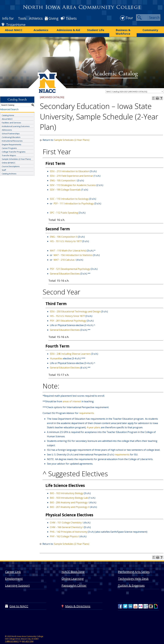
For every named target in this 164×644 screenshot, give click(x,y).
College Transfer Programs (14, 146)
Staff (4, 165)
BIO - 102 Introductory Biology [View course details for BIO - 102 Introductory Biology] (67, 488)
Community (150, 29)
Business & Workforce (123, 29)
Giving (53, 18)
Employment (14, 573)
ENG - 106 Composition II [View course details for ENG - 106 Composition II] (64, 231)
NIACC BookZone (73, 567)
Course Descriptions (11, 161)
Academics (41, 29)
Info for (8, 18)
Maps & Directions (78, 601)
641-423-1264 (28, 636)
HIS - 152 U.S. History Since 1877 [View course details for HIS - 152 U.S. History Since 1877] (67, 311)
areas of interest (72, 396)
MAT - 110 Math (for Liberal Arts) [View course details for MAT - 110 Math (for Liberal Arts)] (68, 245)
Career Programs (9, 143)
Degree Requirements (11, 139)
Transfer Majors (9, 150)
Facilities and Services (11, 117)
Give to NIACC (19, 601)
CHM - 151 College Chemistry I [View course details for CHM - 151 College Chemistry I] (66, 517)
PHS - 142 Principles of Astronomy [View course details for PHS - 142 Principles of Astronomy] (69, 527)
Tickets (71, 18)
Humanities (56, 353)
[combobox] (135, 86)
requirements (86, 408)
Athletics (36, 18)
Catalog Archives (9, 168)
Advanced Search (9, 104)
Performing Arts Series (134, 567)
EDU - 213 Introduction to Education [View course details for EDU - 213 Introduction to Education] (70, 166)
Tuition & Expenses (131, 580)
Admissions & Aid (68, 29)
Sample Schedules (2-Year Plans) (16, 154)
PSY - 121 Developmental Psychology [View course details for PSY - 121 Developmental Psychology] (70, 264)
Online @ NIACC (9, 157)
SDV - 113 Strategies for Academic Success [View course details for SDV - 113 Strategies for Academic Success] (73, 180)
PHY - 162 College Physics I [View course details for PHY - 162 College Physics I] (64, 531)
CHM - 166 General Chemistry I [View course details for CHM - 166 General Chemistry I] (67, 522)
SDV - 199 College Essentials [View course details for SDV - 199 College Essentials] (65, 184)
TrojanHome (16, 25)
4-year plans (94, 422)
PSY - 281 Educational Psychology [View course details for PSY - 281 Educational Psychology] (68, 315)
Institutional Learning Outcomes (16, 121)
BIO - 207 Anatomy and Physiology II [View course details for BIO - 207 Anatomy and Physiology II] (70, 502)
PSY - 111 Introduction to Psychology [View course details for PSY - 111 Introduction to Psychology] (74, 198)
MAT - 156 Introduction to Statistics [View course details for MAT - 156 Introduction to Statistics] (73, 250)
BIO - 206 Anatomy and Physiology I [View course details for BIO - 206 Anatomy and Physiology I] (69, 497)
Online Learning (73, 573)
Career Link (13, 567)
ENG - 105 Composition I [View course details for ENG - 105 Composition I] (63, 175)
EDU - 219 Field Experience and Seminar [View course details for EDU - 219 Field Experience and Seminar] (71, 171)
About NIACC (14, 29)
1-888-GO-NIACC (12, 636)
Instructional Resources (12, 136)
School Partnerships (11, 128)
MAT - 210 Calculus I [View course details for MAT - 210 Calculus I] (65, 254)
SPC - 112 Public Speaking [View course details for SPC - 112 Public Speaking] (64, 207)
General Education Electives (65, 268)
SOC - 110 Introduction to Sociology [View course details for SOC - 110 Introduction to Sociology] (69, 194)
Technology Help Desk (133, 573)
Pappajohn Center (74, 580)
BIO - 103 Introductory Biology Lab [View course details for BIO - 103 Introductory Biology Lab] (69, 493)
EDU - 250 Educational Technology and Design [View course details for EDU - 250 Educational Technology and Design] (75, 306)
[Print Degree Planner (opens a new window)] (154, 93)
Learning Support (17, 580)
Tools (22, 18)
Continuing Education (11, 132)
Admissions (7, 125)
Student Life (96, 29)
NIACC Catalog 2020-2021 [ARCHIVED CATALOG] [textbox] (127, 86)
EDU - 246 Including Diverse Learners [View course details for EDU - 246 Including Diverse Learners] (70, 349)
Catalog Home (8, 110)
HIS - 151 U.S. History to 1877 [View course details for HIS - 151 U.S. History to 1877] (66, 236)
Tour (129, 18)
